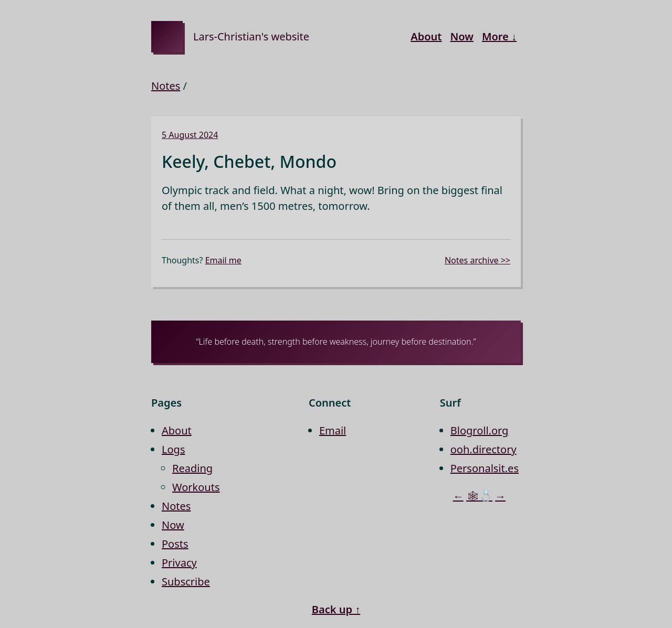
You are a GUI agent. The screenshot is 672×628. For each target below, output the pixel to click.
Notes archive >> (477, 260)
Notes (166, 86)
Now (461, 36)
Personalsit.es (485, 468)
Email (333, 430)
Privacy (179, 563)
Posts (175, 544)
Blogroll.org (480, 430)
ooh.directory (484, 449)
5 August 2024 (190, 135)
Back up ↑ (336, 609)
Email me (223, 260)
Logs (173, 449)
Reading (192, 468)
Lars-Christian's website (251, 36)
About (426, 36)
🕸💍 (479, 496)
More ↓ (499, 36)
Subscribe (186, 582)
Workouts (196, 487)
